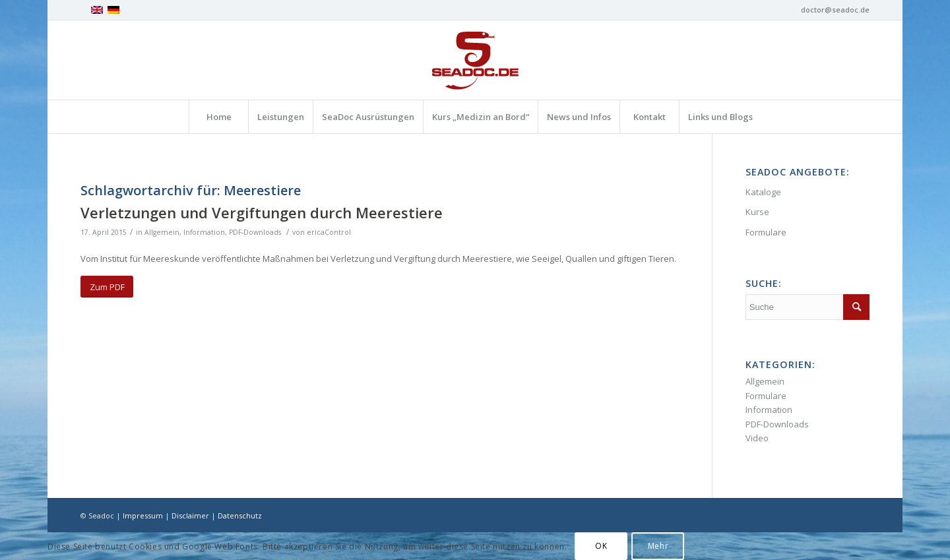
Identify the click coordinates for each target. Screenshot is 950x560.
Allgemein (162, 232)
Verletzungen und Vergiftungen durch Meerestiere (262, 212)
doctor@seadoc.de (835, 10)
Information (204, 232)
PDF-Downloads (255, 232)
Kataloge (763, 192)
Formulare (766, 232)
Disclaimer (190, 515)
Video (757, 438)
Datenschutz (240, 515)
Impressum (143, 515)
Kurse (757, 212)
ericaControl (329, 232)
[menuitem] (218, 117)
